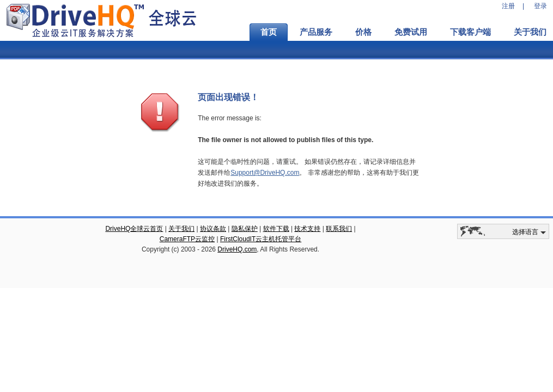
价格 (363, 32)
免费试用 (411, 32)
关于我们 (181, 229)
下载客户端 (470, 32)
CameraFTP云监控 (187, 239)
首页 (269, 32)
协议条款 (213, 229)
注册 (508, 6)
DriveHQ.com (237, 249)
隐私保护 (245, 229)
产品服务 (316, 32)
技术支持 (307, 229)
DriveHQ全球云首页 (134, 229)
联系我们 (339, 229)
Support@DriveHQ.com (265, 173)
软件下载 (276, 229)
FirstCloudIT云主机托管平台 (261, 239)
